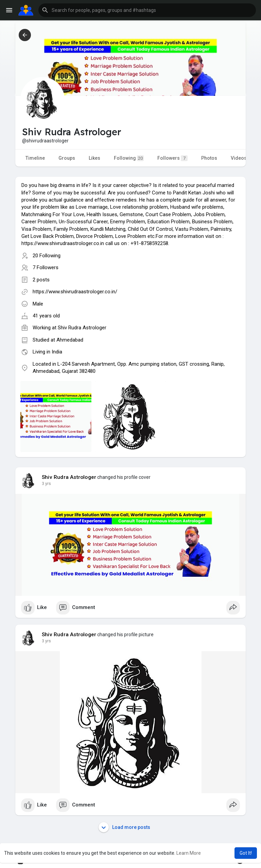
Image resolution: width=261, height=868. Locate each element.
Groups (67, 158)
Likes (94, 158)
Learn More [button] (189, 853)
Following (129, 158)
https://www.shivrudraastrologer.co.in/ (75, 292)
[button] (147, 10)
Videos (239, 158)
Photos (209, 158)
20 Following (47, 256)
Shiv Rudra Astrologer (82, 328)
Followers (172, 158)
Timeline (35, 158)
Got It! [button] (246, 853)
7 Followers (46, 267)
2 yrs (46, 484)
